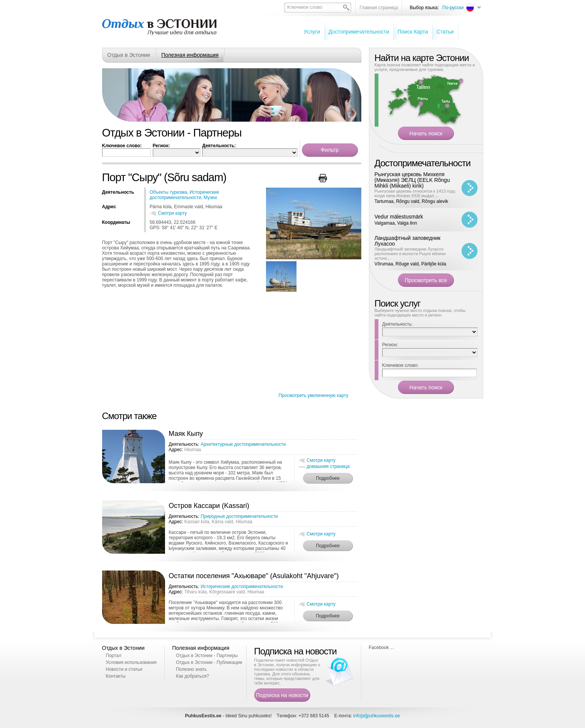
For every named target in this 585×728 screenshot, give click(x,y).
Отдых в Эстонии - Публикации (209, 662)
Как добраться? (193, 676)
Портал (114, 656)
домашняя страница (328, 466)
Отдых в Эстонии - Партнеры (207, 656)
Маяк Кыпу (186, 434)
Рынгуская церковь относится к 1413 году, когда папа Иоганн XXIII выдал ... (415, 193)
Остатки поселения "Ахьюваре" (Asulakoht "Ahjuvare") (254, 576)
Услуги (312, 32)
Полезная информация (190, 55)
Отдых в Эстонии (129, 55)
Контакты (116, 676)
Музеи (210, 198)
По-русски (453, 8)
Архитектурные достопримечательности (243, 444)
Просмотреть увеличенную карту (313, 395)
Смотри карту (173, 213)
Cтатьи (445, 32)
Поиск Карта (413, 32)
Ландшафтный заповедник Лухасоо (408, 241)
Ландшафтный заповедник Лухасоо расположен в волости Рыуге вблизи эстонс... (410, 254)
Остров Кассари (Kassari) (209, 506)
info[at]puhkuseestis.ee (377, 716)
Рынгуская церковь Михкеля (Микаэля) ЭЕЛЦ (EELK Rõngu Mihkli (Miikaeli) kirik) (412, 180)
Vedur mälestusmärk (399, 217)
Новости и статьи (124, 669)
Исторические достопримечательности (184, 195)
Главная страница (379, 8)
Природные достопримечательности (239, 516)
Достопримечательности (359, 32)
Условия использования (131, 662)
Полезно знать (192, 669)
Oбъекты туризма (168, 192)
